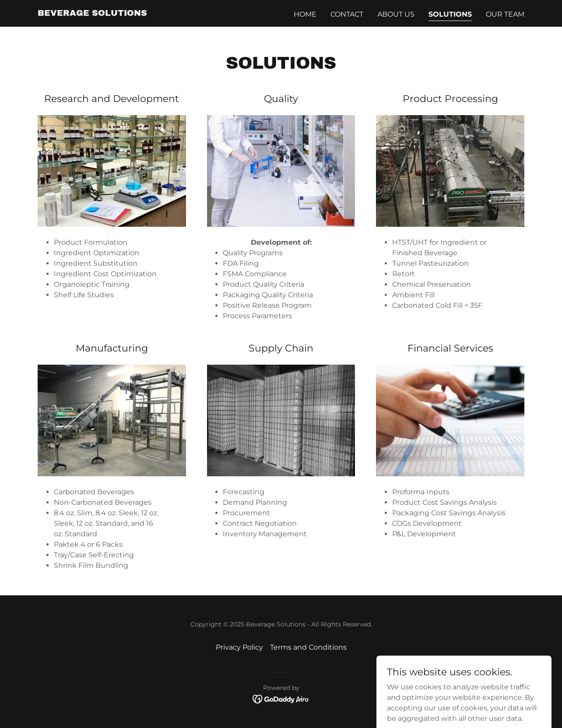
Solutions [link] (450, 14)
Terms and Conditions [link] (308, 647)
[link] (92, 13)
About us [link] (396, 14)
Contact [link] (347, 14)
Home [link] (305, 14)
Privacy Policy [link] (239, 647)
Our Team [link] (505, 14)
